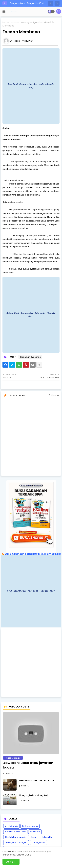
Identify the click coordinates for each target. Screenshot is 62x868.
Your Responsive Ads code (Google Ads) (31, 591)
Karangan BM (39, 842)
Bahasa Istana (30, 826)
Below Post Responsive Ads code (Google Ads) (31, 315)
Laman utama (11, 22)
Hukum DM (47, 837)
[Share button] (39, 365)
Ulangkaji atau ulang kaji (33, 795)
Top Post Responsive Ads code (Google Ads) (31, 86)
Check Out (23, 855)
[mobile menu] (4, 11)
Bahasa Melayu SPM (15, 832)
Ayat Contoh (11, 826)
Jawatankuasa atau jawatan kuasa (28, 765)
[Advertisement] (31, 663)
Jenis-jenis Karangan (16, 842)
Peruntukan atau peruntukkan (36, 781)
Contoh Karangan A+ (16, 837)
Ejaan (34, 837)
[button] (51, 3)
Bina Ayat (35, 832)
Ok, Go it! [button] (11, 862)
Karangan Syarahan (32, 22)
